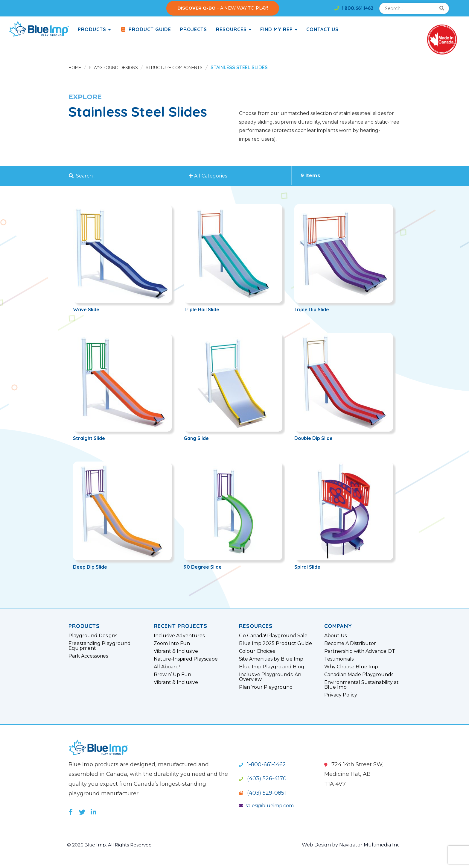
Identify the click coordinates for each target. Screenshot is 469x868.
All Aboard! (167, 667)
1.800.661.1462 (354, 8)
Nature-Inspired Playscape (186, 659)
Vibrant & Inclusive (176, 651)
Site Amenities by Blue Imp (271, 659)
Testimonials (339, 659)
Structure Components (177, 67)
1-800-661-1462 (262, 764)
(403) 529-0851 (262, 793)
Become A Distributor (350, 644)
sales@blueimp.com (266, 806)
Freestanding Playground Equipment (100, 646)
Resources (234, 29)
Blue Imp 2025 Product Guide (275, 644)
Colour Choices (257, 651)
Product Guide (145, 29)
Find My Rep (279, 29)
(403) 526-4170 (263, 779)
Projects (194, 29)
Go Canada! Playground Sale (273, 636)
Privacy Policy (341, 695)
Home (75, 67)
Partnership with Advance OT (360, 651)
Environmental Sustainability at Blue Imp (361, 685)
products (94, 29)
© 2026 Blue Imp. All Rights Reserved (112, 845)
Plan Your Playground (266, 687)
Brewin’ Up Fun (172, 675)
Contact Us (322, 29)
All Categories (209, 176)
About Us (335, 636)
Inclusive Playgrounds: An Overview (270, 677)
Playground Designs (115, 67)
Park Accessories (88, 656)
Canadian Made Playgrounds (359, 675)
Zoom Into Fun (172, 644)
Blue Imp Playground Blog (272, 667)
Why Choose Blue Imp (351, 667)
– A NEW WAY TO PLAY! (223, 8)
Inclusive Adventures (179, 636)
